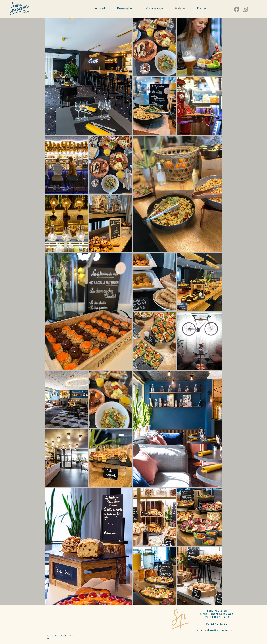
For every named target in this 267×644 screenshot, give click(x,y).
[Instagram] (245, 9)
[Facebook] (237, 9)
